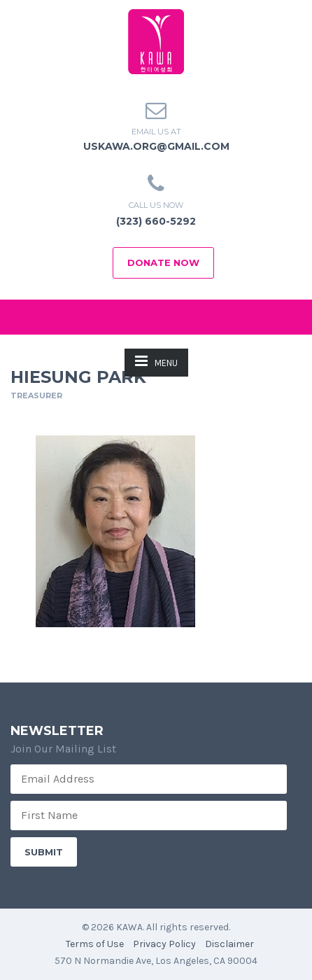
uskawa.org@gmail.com (156, 146)
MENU (156, 361)
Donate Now (163, 262)
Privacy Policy (164, 944)
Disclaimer (229, 944)
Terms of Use (95, 944)
